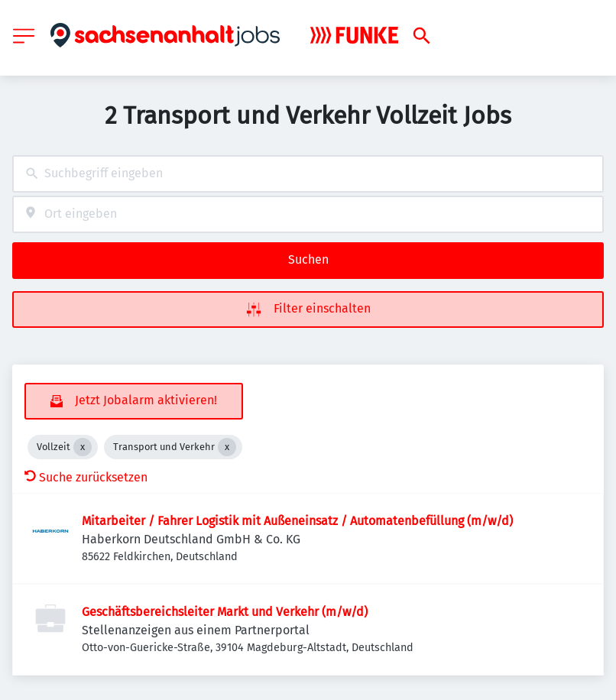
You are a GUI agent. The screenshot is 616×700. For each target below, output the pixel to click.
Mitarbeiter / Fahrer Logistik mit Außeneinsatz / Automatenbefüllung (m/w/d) (297, 521)
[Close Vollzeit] (83, 447)
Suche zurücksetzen (86, 477)
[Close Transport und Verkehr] (227, 447)
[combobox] (308, 174)
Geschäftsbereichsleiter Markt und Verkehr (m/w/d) (225, 612)
